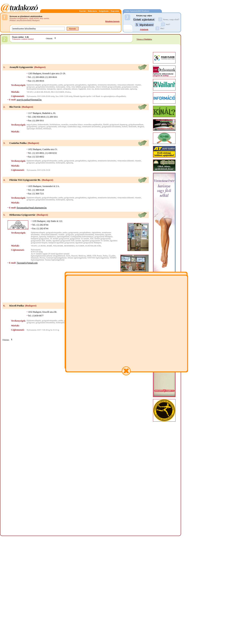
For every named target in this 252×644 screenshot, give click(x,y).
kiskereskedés (43, 124)
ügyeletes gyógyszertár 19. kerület (96, 241)
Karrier (83, 11)
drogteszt (34, 237)
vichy (68, 87)
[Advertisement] (76, 54)
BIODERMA (70, 246)
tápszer (59, 89)
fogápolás (82, 89)
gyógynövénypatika (50, 85)
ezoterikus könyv (76, 124)
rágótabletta (92, 85)
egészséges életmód (34, 129)
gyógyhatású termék (130, 87)
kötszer (74, 89)
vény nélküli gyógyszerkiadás (83, 87)
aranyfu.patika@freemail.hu (29, 100)
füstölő (106, 124)
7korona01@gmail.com (27, 263)
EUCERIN (80, 246)
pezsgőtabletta (81, 85)
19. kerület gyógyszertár (59, 239)
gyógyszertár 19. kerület (80, 239)
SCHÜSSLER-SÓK (93, 246)
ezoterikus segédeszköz (93, 124)
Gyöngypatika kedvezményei (82, 237)
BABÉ (50, 246)
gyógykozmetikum (136, 124)
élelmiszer (47, 129)
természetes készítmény (107, 85)
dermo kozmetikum (103, 89)
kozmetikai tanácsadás (120, 89)
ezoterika (65, 124)
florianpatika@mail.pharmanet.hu (32, 208)
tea (93, 89)
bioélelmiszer (55, 124)
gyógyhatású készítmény (45, 87)
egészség (133, 89)
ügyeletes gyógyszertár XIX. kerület (67, 241)
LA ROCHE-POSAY (42, 92)
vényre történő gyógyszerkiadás (108, 87)
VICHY (30, 92)
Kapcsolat (115, 11)
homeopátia (61, 87)
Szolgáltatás (104, 11)
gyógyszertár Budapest (103, 237)
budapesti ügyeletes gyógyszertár (61, 243)
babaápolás (51, 89)
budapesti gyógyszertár (40, 239)
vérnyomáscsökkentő (126, 85)
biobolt (125, 127)
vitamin (138, 85)
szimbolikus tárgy (74, 127)
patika (61, 85)
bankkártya (51, 237)
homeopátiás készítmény (36, 89)
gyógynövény (32, 127)
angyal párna (32, 124)
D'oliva (68, 92)
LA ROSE (42, 246)
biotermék (133, 127)
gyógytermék (52, 127)
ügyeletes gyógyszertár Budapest (88, 243)
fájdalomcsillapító (34, 85)
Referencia (92, 11)
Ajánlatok (144, 29)
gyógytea (42, 127)
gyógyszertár (69, 85)
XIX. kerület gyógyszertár (100, 239)
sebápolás (67, 89)
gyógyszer (31, 87)
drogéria (141, 127)
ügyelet (108, 235)
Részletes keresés (112, 21)
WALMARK (58, 246)
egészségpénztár (63, 237)
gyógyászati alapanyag (119, 124)
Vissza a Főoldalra (144, 39)
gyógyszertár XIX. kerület (41, 241)
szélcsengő (62, 127)
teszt (89, 89)
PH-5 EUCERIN (58, 92)
